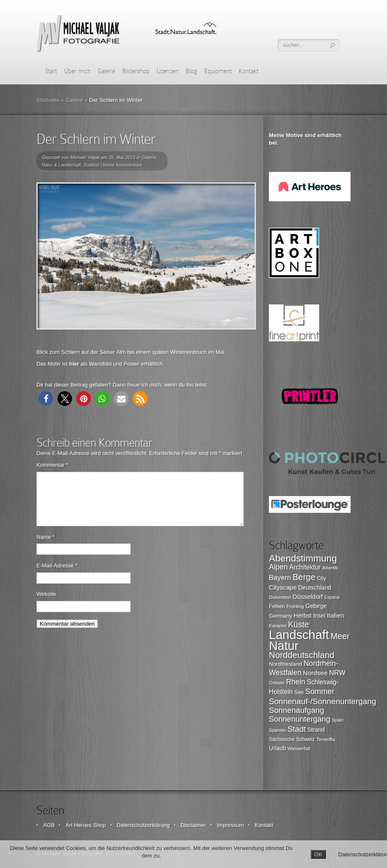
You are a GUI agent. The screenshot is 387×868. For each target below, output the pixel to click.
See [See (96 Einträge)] (299, 692)
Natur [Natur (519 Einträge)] (284, 646)
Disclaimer (193, 825)
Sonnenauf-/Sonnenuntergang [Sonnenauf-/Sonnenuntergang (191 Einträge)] (322, 701)
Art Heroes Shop (85, 825)
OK (318, 854)
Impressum (230, 825)
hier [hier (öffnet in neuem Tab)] (74, 364)
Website (46, 604)
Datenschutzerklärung (143, 825)
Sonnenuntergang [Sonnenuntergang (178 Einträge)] (300, 719)
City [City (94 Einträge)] (321, 578)
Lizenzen (168, 71)
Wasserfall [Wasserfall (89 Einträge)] (299, 748)
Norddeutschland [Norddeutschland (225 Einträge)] (302, 655)
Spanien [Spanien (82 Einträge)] (277, 730)
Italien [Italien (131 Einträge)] (335, 615)
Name (45, 547)
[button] (46, 399)
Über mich (77, 71)
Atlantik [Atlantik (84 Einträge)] (330, 568)
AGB (49, 825)
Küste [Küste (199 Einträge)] (299, 624)
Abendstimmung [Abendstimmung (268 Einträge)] (303, 558)
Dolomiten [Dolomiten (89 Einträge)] (280, 597)
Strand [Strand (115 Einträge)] (316, 730)
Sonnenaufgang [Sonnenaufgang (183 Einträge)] (297, 710)
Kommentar (52, 465)
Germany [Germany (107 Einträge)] (281, 616)
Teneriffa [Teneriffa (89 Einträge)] (326, 739)
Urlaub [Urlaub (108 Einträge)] (277, 748)
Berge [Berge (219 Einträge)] (304, 577)
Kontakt (249, 71)
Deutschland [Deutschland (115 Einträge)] (315, 587)
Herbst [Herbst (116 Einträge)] (303, 616)
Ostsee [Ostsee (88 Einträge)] (277, 682)
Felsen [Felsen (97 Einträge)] (277, 606)
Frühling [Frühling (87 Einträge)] (295, 606)
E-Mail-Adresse (57, 576)
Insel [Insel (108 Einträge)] (319, 616)
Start (51, 71)
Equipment (218, 71)
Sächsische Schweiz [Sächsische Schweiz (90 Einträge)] (292, 739)
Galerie (107, 71)
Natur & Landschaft (61, 165)
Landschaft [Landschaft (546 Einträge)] (299, 635)
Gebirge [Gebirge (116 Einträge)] (316, 606)
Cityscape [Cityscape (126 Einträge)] (283, 587)
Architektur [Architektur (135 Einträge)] (305, 567)
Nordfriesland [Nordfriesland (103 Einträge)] (285, 664)
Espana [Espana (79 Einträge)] (332, 597)
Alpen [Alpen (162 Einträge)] (278, 567)
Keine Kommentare (123, 165)
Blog (191, 71)
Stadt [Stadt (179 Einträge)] (297, 729)
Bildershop (136, 71)
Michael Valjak (85, 157)
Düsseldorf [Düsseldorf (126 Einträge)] (308, 596)
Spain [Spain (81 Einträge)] (338, 720)
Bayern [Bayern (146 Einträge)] (280, 578)
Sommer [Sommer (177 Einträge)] (320, 691)
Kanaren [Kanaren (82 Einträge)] (278, 626)
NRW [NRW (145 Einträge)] (337, 673)
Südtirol (91, 165)
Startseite (48, 100)
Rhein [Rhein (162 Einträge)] (296, 682)
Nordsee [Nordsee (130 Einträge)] (315, 673)
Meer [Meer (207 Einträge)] (340, 636)
